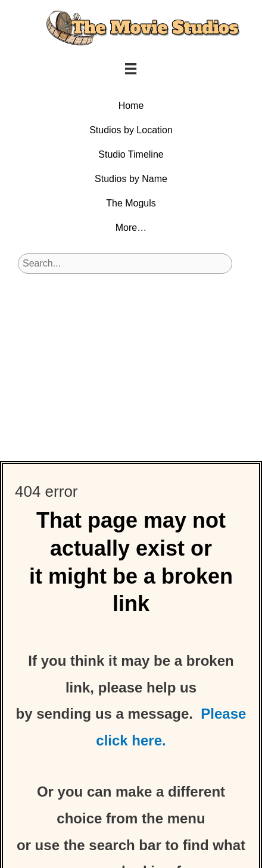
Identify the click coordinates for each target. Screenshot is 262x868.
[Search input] (125, 264)
